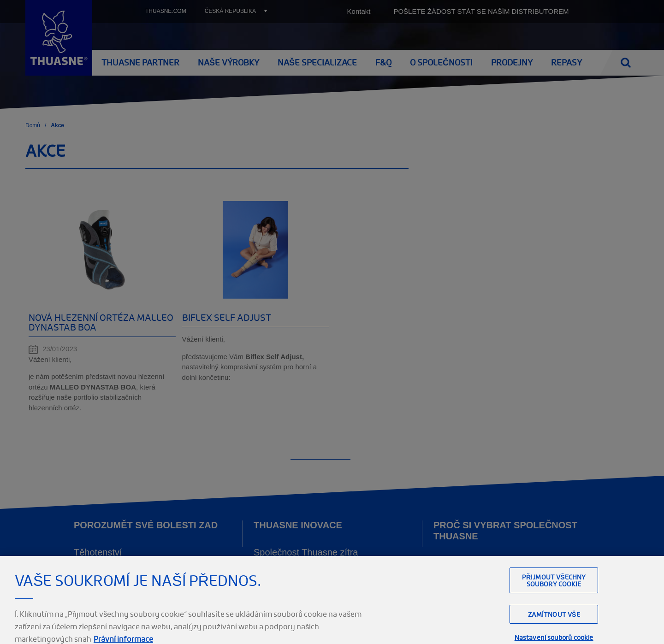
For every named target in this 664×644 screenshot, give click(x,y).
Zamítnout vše (554, 625)
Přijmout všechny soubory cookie (554, 591)
